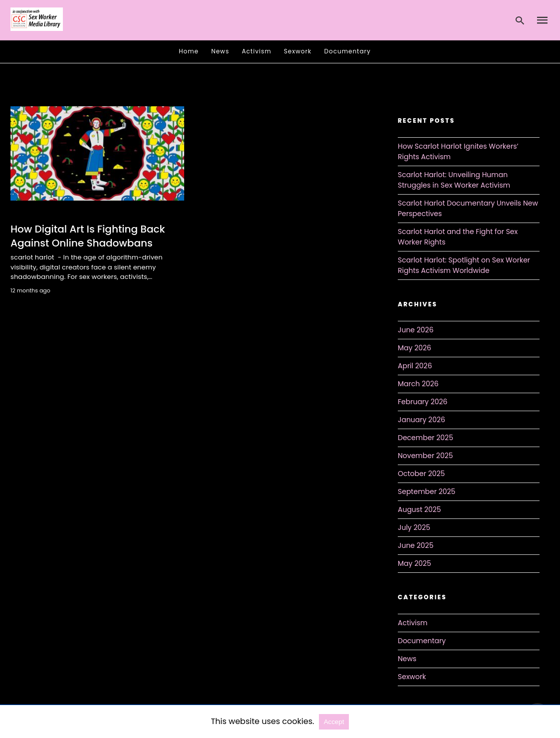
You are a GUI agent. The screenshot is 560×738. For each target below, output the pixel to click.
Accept (334, 722)
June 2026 (416, 330)
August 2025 (420, 509)
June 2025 (416, 545)
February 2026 (422, 402)
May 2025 (415, 563)
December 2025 (425, 438)
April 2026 (415, 366)
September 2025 (426, 492)
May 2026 (415, 348)
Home (189, 51)
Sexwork (298, 51)
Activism (257, 51)
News (220, 51)
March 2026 (418, 384)
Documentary (348, 51)
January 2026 (421, 420)
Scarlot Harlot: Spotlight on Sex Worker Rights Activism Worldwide (464, 265)
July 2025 (414, 527)
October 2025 (421, 474)
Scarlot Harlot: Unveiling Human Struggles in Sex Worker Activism (454, 180)
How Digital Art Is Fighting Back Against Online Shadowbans (88, 236)
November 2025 (425, 456)
